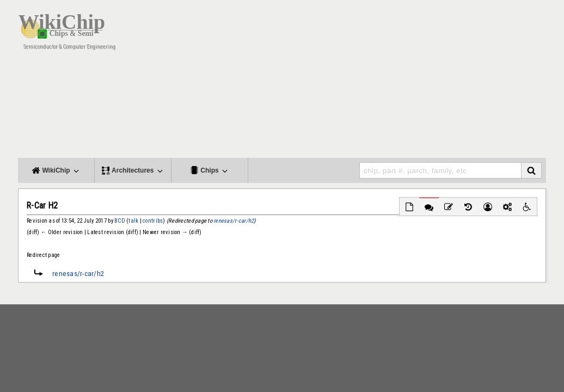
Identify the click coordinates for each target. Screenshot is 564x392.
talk (133, 221)
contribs (153, 221)
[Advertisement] (347, 82)
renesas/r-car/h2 (234, 221)
